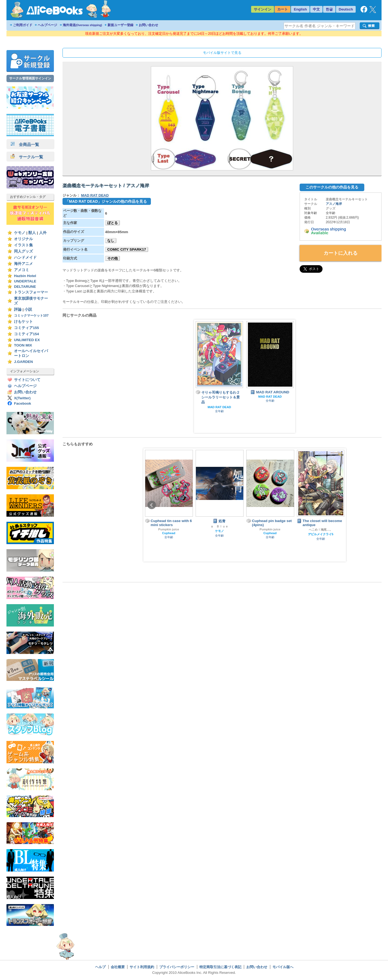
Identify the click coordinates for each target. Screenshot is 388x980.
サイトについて (27, 380)
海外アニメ (23, 264)
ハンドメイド (25, 258)
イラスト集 (23, 245)
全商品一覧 (25, 144)
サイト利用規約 (142, 967)
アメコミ (22, 270)
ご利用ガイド (23, 25)
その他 (112, 258)
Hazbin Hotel (25, 276)
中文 (316, 9)
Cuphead (169, 533)
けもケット (23, 322)
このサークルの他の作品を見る (332, 187)
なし (111, 241)
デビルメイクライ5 (321, 534)
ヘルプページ (47, 25)
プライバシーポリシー (177, 967)
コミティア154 (27, 334)
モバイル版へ (283, 967)
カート (283, 9)
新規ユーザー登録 (120, 25)
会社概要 (118, 967)
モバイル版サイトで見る (222, 53)
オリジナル (23, 239)
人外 (43, 233)
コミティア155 (27, 328)
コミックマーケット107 (31, 316)
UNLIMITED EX (27, 340)
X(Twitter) (22, 398)
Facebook (22, 403)
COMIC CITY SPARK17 (127, 249)
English (300, 9)
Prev (152, 505)
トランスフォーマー (31, 292)
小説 (28, 309)
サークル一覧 (27, 157)
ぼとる (112, 223)
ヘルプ (100, 967)
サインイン (263, 9)
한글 (329, 9)
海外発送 (82, 25)
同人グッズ (23, 251)
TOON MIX (23, 345)
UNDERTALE (25, 281)
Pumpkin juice (169, 529)
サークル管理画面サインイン (30, 78)
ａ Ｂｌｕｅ (219, 526)
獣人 (32, 233)
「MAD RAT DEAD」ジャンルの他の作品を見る (106, 201)
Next (338, 505)
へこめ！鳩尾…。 (321, 530)
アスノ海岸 (334, 204)
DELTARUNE (25, 287)
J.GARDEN (23, 362)
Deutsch (346, 9)
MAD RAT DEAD (95, 195)
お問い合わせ (148, 25)
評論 (18, 309)
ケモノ (20, 233)
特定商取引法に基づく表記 (220, 967)
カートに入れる (341, 253)
